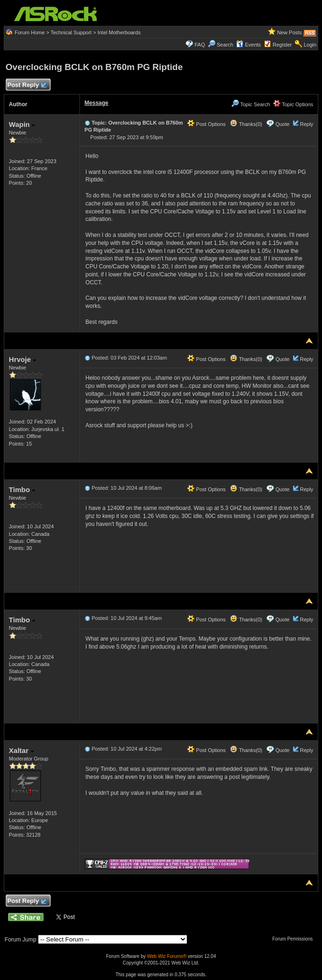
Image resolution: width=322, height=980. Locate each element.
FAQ (200, 45)
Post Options (206, 124)
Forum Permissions (295, 939)
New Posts (290, 32)
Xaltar (21, 750)
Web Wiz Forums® (167, 956)
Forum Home (30, 32)
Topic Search (251, 104)
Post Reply (27, 85)
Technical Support (71, 32)
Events (248, 45)
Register (282, 45)
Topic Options (293, 104)
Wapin (22, 124)
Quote (283, 124)
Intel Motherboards (119, 32)
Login (310, 45)
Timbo (22, 490)
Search (225, 45)
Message (97, 103)
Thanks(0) (246, 124)
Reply (306, 124)
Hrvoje (23, 359)
